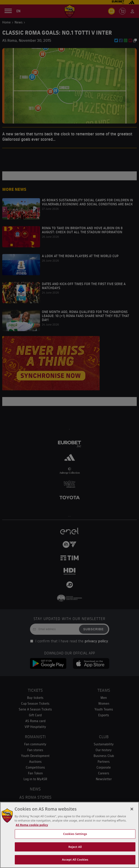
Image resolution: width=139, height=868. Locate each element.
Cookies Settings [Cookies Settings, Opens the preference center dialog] (75, 834)
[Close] (132, 809)
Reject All (75, 847)
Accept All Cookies (75, 860)
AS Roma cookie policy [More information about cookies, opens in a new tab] (32, 825)
